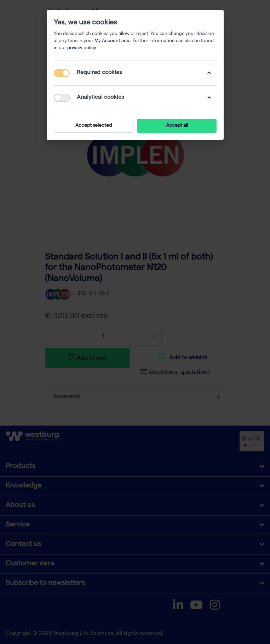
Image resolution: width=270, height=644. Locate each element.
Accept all (177, 126)
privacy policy (82, 48)
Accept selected (94, 126)
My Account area (113, 41)
